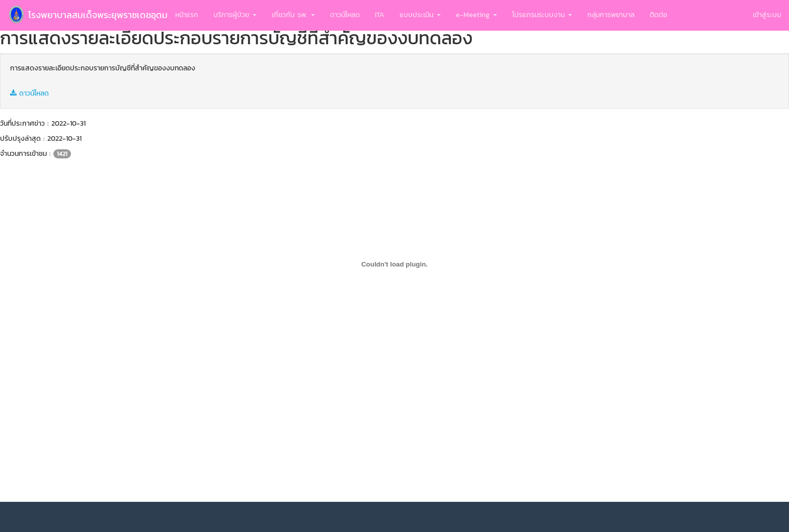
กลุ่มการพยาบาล (611, 15)
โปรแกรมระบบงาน (542, 15)
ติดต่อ (658, 15)
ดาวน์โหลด (345, 15)
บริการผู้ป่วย (235, 15)
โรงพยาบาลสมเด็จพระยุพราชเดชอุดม (88, 15)
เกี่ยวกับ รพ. (293, 15)
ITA (380, 15)
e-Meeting (477, 15)
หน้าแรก (187, 15)
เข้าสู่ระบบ (767, 15)
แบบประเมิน (420, 15)
